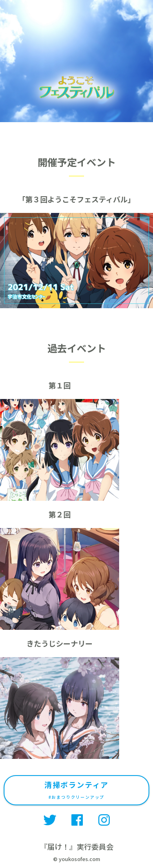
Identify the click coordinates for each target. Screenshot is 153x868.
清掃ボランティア (76, 790)
